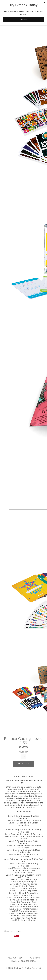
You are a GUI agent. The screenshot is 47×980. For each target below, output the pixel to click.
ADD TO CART (23, 764)
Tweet (11, 936)
